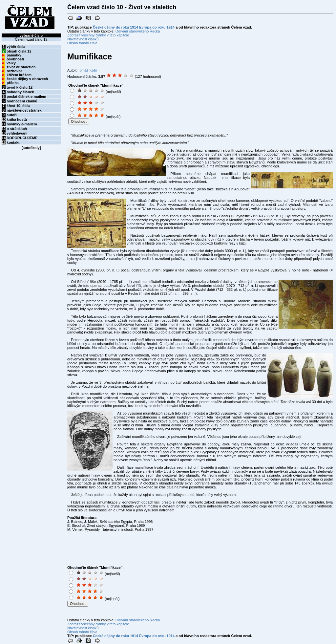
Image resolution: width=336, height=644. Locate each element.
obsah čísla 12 (19, 51)
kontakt (13, 142)
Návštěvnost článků (83, 39)
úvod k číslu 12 (20, 87)
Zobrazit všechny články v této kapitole (98, 35)
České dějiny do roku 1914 (115, 27)
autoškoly (31, 148)
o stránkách (17, 129)
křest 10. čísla (18, 106)
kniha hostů (17, 119)
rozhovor (14, 71)
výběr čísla (16, 47)
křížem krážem (19, 75)
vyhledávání (17, 133)
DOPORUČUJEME (22, 138)
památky (14, 55)
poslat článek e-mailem (26, 97)
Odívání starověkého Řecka (138, 31)
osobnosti (15, 59)
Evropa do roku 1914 (157, 27)
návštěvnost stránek (24, 110)
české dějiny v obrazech (27, 79)
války (11, 63)
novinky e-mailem (22, 124)
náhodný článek (20, 92)
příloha (13, 83)
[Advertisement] (168, 104)
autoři (12, 115)
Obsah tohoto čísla (82, 43)
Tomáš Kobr (87, 70)
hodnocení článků (22, 101)
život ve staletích (21, 67)
